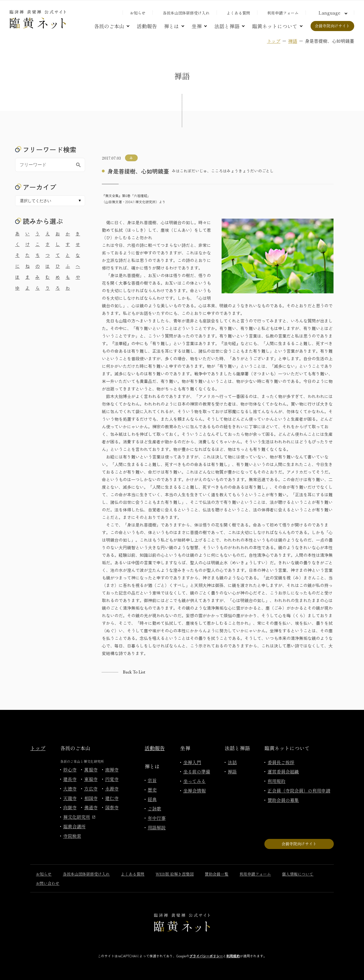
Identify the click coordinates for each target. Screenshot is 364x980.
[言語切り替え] (332, 13)
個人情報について (298, 874)
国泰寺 (112, 807)
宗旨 (152, 780)
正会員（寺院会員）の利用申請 (299, 790)
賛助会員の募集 (283, 800)
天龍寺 (70, 798)
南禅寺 (112, 770)
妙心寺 (70, 770)
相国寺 (91, 798)
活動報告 (147, 26)
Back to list (134, 672)
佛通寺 (91, 807)
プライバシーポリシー (206, 956)
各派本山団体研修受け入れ (186, 13)
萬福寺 (91, 770)
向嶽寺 (70, 807)
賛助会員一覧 (217, 874)
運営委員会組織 (283, 771)
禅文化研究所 (79, 817)
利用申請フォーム (283, 13)
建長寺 (70, 779)
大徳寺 (70, 789)
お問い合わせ (48, 883)
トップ (274, 41)
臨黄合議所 (74, 826)
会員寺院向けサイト (332, 26)
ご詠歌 (154, 808)
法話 (232, 762)
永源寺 (112, 789)
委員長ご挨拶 (281, 762)
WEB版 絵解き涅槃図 (175, 874)
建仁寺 (112, 798)
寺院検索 (72, 836)
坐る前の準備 (197, 771)
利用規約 (276, 781)
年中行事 (157, 818)
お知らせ (138, 13)
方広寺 (91, 789)
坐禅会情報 (194, 790)
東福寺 (91, 779)
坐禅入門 (192, 762)
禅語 (293, 41)
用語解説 (157, 827)
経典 (152, 799)
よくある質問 (238, 13)
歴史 (152, 790)
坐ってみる (194, 781)
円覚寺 (112, 779)
